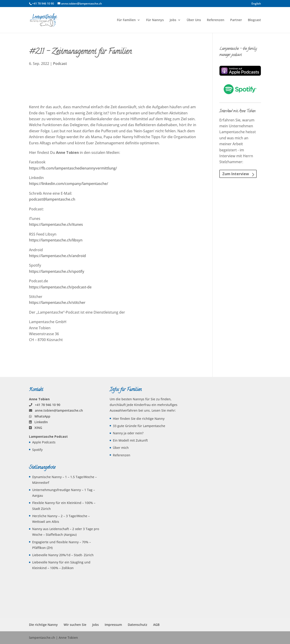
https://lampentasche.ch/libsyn (56, 240)
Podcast (60, 64)
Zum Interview (236, 174)
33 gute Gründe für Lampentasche (139, 426)
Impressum (113, 625)
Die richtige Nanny (43, 625)
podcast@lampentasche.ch (52, 199)
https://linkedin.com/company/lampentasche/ (69, 184)
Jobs (173, 20)
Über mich (121, 448)
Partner (236, 20)
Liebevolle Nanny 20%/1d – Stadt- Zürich (63, 555)
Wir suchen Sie (75, 625)
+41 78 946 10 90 (48, 405)
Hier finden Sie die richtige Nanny (139, 419)
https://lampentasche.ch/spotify (57, 271)
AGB (156, 625)
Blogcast (254, 20)
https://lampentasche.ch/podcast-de (60, 287)
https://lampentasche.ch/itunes (56, 224)
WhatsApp (42, 416)
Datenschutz (138, 625)
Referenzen (216, 20)
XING (38, 428)
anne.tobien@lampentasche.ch (59, 410)
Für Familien (126, 20)
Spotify (37, 450)
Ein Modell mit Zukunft (130, 440)
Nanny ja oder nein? (128, 433)
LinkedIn (41, 422)
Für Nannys (155, 20)
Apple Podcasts (44, 442)
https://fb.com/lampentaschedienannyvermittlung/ (73, 168)
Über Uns (194, 20)
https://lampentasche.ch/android (57, 256)
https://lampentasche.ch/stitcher (57, 302)
